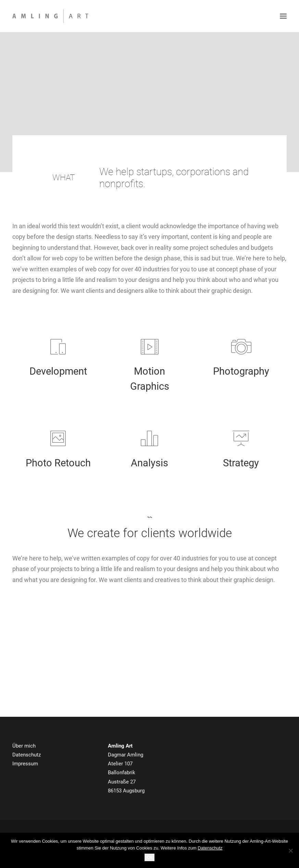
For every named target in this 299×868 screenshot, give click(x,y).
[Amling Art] (50, 16)
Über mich (24, 746)
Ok (149, 857)
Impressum (25, 764)
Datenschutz (27, 755)
